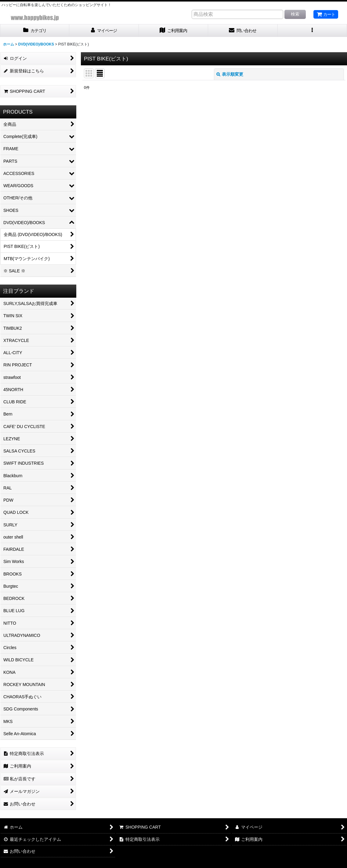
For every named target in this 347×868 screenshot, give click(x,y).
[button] (312, 31)
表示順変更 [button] (230, 74)
